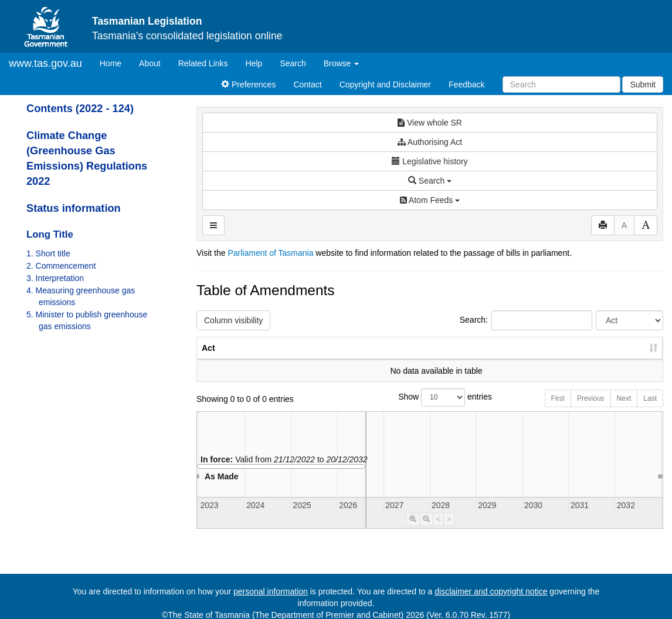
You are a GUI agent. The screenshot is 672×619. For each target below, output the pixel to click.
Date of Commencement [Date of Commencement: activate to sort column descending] (601, 354)
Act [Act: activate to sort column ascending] (208, 360)
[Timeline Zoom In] (413, 531)
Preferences (248, 84)
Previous (591, 410)
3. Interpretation (55, 278)
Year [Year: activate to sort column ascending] (521, 360)
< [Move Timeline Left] (438, 531)
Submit (643, 84)
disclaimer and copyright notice (491, 591)
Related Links (203, 63)
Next (624, 410)
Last (650, 410)
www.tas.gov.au (45, 63)
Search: (526, 320)
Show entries (430, 409)
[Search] (561, 84)
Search (293, 63)
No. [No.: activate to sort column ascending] (467, 360)
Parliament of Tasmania (270, 253)
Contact (307, 84)
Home (115, 62)
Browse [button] (342, 63)
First (558, 410)
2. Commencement (61, 266)
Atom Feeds (430, 200)
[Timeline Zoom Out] (426, 531)
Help (254, 63)
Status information (74, 208)
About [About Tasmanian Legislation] (150, 63)
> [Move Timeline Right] (449, 531)
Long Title (50, 234)
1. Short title (48, 253)
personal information (271, 591)
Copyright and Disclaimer (385, 84)
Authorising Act (430, 142)
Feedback (466, 84)
